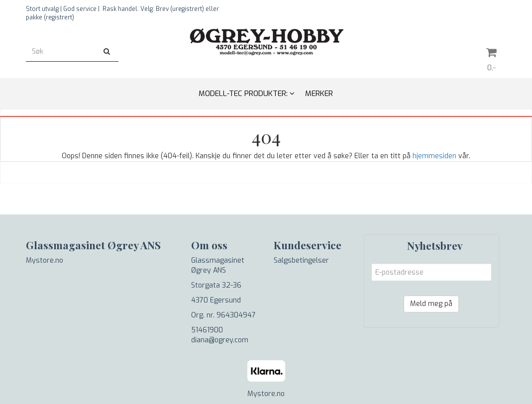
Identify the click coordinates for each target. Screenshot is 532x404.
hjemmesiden (434, 156)
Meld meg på (431, 304)
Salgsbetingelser (301, 260)
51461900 (207, 330)
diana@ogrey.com (220, 340)
